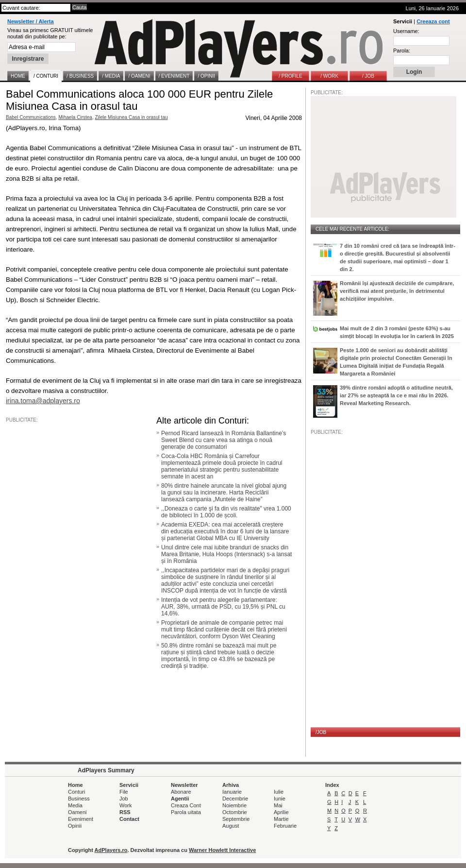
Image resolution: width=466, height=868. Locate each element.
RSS (125, 812)
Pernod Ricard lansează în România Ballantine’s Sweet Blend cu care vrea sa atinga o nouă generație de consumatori (224, 440)
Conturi (76, 792)
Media (75, 805)
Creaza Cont (186, 805)
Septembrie (236, 819)
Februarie (285, 826)
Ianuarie (232, 792)
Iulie (279, 792)
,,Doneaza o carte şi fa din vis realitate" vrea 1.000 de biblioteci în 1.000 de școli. (226, 512)
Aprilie (281, 812)
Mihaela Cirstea (75, 117)
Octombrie (235, 812)
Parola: (402, 51)
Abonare (181, 792)
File (124, 792)
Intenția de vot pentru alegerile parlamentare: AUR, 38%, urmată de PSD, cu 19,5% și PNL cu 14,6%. (223, 607)
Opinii (75, 826)
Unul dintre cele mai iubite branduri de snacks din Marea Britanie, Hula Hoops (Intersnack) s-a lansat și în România (226, 554)
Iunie (280, 799)
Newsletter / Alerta (31, 21)
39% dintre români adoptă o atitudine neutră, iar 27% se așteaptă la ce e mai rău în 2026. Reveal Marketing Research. (396, 395)
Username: (406, 31)
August (231, 826)
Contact (129, 819)
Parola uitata (186, 812)
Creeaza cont (433, 21)
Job (124, 799)
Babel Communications (31, 117)
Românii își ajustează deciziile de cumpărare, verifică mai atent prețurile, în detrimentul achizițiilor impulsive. (397, 291)
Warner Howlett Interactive (222, 850)
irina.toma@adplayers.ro (43, 401)
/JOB (321, 732)
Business (79, 799)
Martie (281, 819)
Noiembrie (234, 805)
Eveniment (81, 819)
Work (125, 805)
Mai (278, 805)
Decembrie (235, 799)
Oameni (77, 812)
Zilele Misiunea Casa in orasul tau (131, 117)
